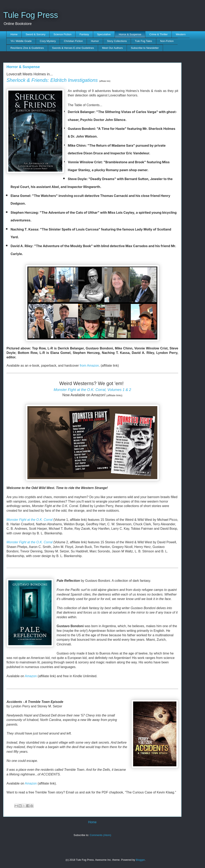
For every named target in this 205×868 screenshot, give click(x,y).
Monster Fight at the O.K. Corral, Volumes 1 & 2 (92, 390)
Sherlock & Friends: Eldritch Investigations (52, 80)
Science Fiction (63, 34)
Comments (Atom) (100, 835)
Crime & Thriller (159, 34)
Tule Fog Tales (144, 41)
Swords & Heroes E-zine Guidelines (73, 48)
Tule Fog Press (31, 15)
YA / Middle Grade (21, 41)
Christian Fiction (73, 41)
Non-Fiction (167, 41)
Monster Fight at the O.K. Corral (30, 520)
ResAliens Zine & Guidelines (27, 48)
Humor (95, 41)
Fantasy (84, 34)
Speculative (104, 34)
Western (181, 34)
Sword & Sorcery (36, 34)
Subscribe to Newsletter (145, 48)
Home (14, 34)
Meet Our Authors (112, 48)
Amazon (31, 676)
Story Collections (117, 41)
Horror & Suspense (130, 34)
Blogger (140, 860)
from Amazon (89, 366)
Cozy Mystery (48, 41)
